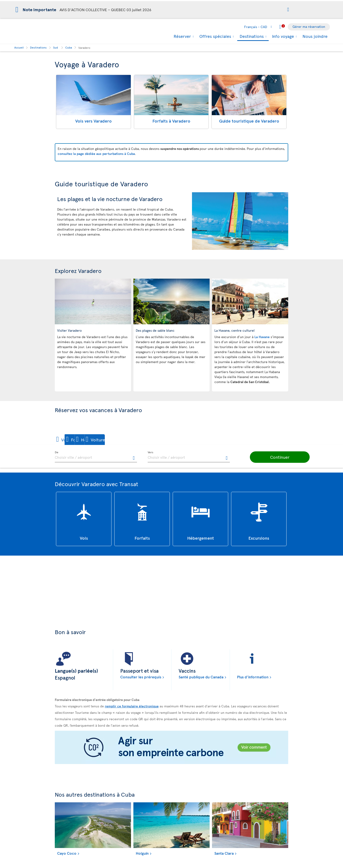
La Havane (262, 337)
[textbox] (96, 457)
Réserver (182, 36)
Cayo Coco (67, 853)
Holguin (142, 853)
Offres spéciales (215, 36)
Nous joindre (315, 36)
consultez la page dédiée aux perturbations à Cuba (96, 154)
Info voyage (282, 36)
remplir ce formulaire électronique (132, 706)
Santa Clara (224, 853)
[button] (288, 10)
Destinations (251, 37)
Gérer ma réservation (309, 27)
